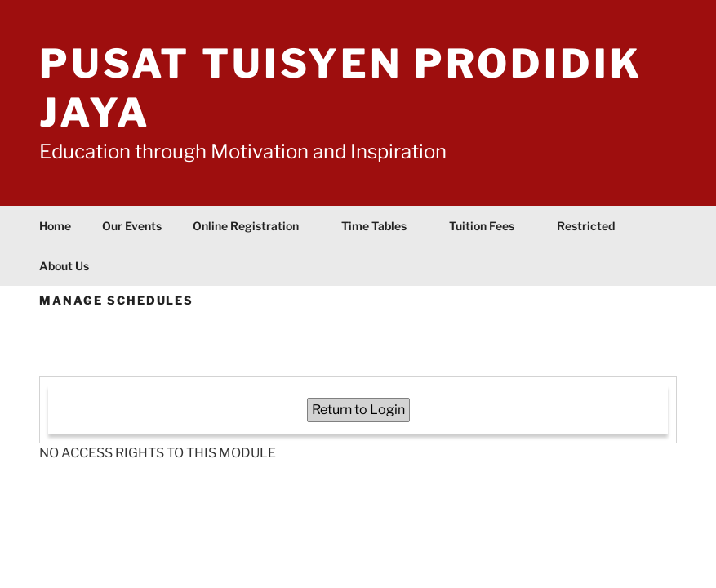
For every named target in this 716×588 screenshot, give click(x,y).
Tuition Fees (489, 226)
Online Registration (253, 226)
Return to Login (358, 410)
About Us (72, 266)
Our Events (132, 226)
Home (55, 226)
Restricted (586, 226)
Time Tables (382, 226)
